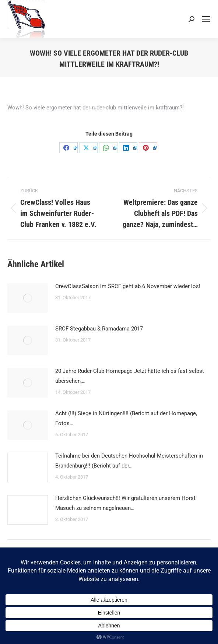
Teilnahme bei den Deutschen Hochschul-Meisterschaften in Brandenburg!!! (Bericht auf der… (129, 461)
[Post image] (28, 298)
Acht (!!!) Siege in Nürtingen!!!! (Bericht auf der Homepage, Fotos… (126, 418)
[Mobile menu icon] (206, 19)
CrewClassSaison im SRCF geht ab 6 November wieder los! (128, 286)
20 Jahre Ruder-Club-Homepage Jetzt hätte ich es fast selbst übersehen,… (130, 376)
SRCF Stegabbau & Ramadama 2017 (99, 329)
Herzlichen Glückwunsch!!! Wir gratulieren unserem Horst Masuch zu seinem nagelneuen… (125, 503)
